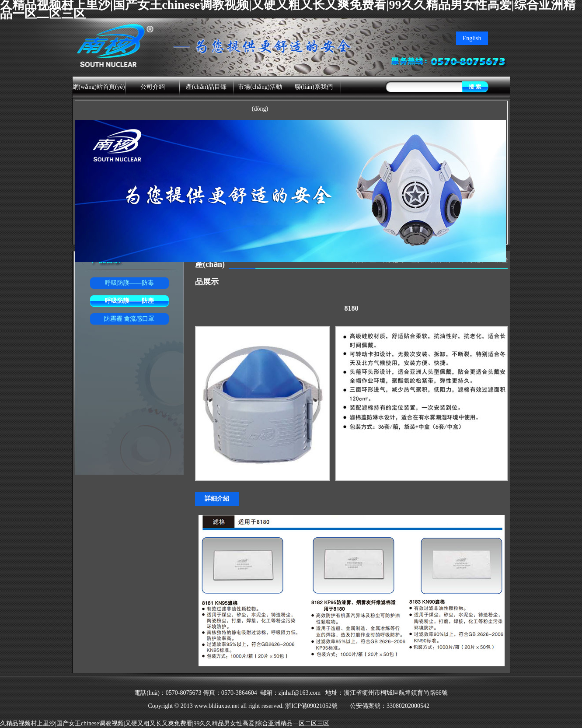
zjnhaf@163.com (300, 693)
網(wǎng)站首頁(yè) (99, 87)
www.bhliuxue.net (217, 706)
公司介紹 (153, 87)
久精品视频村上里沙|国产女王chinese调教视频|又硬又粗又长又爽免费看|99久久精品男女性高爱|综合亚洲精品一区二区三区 (165, 723)
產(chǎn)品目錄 (206, 87)
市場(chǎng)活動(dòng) (260, 98)
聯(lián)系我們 (314, 87)
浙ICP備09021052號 (312, 706)
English (472, 38)
